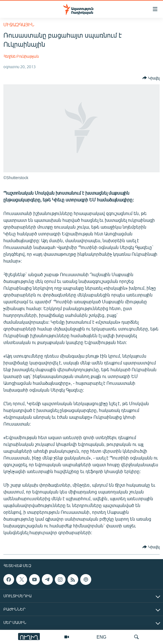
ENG (102, 637)
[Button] (151, 78)
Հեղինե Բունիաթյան (21, 56)
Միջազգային (19, 24)
